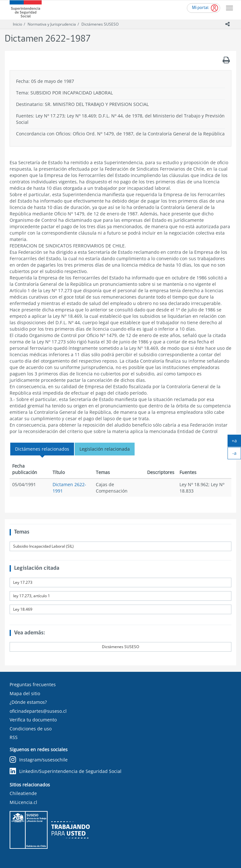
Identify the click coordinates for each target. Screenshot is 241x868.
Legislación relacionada (105, 449)
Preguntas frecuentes (33, 684)
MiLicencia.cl (23, 802)
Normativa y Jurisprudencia (52, 24)
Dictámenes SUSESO (100, 24)
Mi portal (200, 8)
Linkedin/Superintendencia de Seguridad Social (66, 771)
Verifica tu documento (33, 720)
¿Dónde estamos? (28, 702)
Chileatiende (23, 793)
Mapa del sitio (25, 693)
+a (236, 442)
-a (237, 454)
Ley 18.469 (23, 609)
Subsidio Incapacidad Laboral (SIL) (43, 546)
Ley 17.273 (23, 582)
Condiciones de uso (31, 729)
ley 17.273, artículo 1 (32, 596)
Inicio (17, 24)
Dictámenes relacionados (42, 449)
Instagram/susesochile (39, 760)
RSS (14, 737)
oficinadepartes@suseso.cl (38, 711)
